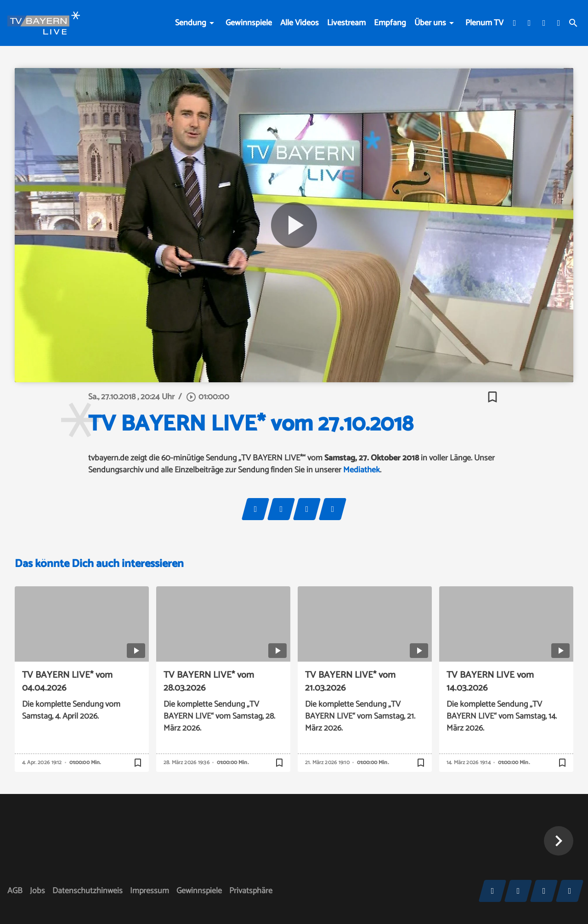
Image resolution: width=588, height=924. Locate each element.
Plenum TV (484, 23)
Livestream (346, 23)
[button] (559, 841)
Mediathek (362, 470)
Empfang (390, 23)
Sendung (191, 23)
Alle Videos (300, 23)
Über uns (430, 23)
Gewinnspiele (249, 23)
